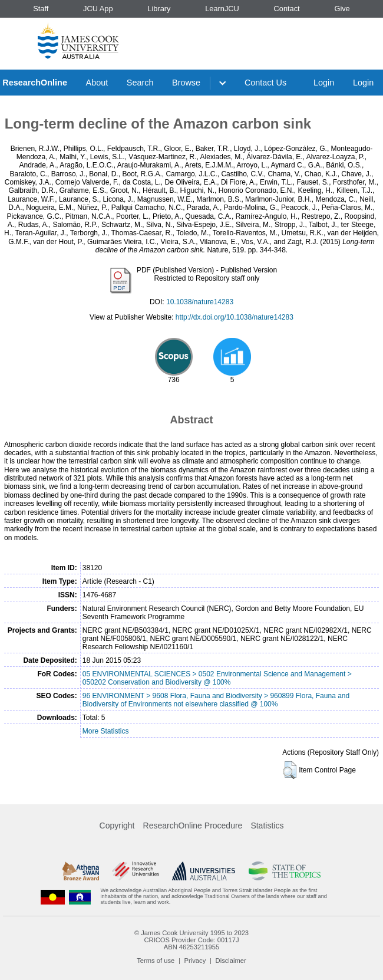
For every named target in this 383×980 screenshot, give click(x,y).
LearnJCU (222, 9)
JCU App (98, 9)
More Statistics (106, 731)
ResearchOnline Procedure (193, 826)
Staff (41, 9)
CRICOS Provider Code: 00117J (191, 940)
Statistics (267, 826)
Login (324, 83)
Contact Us (265, 83)
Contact (287, 9)
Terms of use (156, 961)
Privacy (195, 961)
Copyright (117, 826)
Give (342, 9)
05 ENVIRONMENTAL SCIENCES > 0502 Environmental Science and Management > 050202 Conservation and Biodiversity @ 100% (217, 678)
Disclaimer (231, 961)
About (97, 83)
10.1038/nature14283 (200, 302)
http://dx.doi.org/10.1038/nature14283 (235, 317)
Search (140, 83)
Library (159, 9)
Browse (186, 83)
